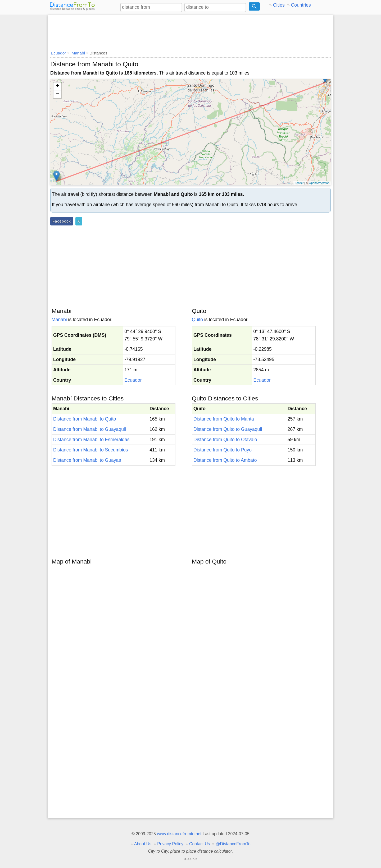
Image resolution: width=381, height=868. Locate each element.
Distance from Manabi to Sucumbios (91, 450)
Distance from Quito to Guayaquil (228, 429)
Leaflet (299, 183)
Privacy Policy (170, 844)
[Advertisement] (190, 31)
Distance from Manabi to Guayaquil (90, 429)
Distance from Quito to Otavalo (225, 440)
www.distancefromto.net (179, 834)
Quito (197, 320)
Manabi (59, 320)
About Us (143, 844)
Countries (301, 5)
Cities (279, 5)
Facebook (62, 221)
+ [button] (58, 86)
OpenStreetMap (319, 183)
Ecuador (133, 380)
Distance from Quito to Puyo (223, 450)
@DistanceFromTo (233, 844)
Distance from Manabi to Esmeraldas (91, 440)
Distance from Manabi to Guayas (87, 460)
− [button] (58, 94)
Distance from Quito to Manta (224, 419)
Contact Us (199, 844)
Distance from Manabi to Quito (85, 419)
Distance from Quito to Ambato (225, 460)
